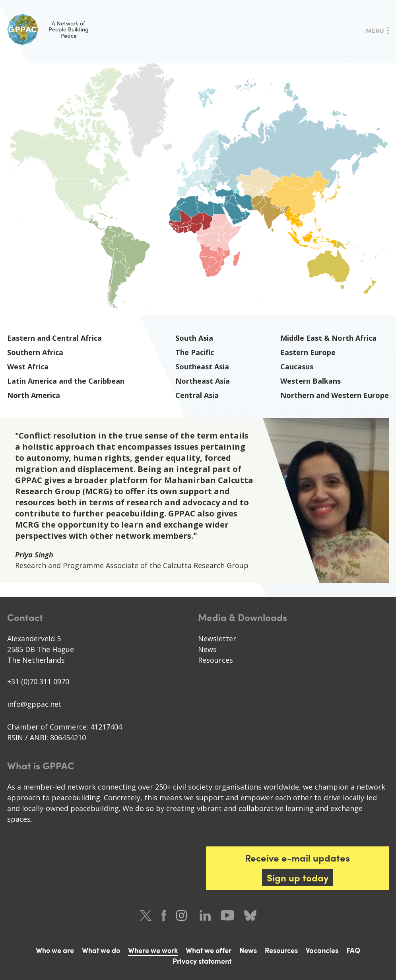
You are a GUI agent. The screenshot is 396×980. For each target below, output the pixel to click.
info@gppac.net (34, 704)
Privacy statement (202, 961)
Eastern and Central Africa (54, 338)
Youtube (227, 915)
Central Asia (197, 395)
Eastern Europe (308, 352)
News (207, 649)
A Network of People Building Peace (48, 29)
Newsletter (217, 638)
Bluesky (250, 915)
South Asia (194, 338)
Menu (375, 30)
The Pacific (195, 352)
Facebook (164, 915)
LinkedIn (205, 915)
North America (34, 395)
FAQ (353, 950)
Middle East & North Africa (328, 338)
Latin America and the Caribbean (66, 381)
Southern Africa (35, 352)
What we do (101, 950)
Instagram (183, 915)
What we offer (209, 950)
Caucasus (297, 367)
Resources (215, 660)
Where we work (153, 950)
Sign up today (298, 877)
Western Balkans (311, 381)
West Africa (28, 367)
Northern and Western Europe (335, 395)
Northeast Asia (203, 381)
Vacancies (322, 950)
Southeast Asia (202, 367)
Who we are (55, 950)
